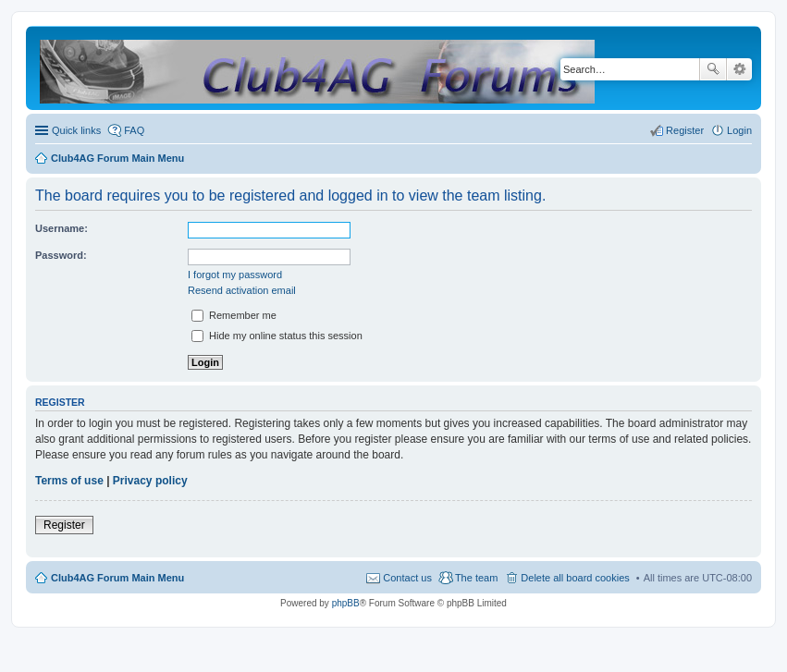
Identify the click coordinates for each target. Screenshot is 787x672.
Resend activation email (242, 290)
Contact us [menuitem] (407, 578)
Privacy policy (150, 481)
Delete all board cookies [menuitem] (575, 578)
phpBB (346, 603)
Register (64, 525)
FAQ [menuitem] (134, 130)
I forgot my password (235, 275)
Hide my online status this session (277, 336)
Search (713, 69)
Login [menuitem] (739, 130)
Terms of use (69, 481)
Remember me (234, 315)
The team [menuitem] (476, 578)
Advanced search (739, 69)
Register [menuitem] (685, 130)
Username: (61, 228)
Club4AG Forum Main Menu (117, 578)
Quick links (76, 130)
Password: (61, 255)
